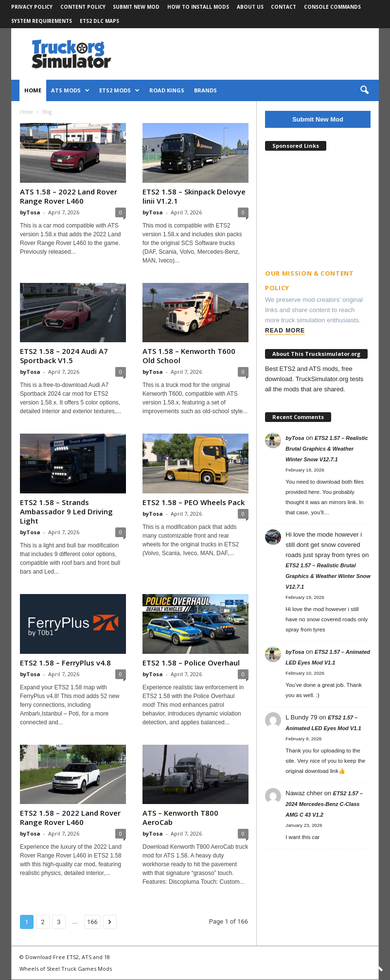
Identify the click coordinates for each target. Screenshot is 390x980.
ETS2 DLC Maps (99, 21)
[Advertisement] (318, 204)
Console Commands (332, 7)
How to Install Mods (198, 7)
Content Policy (83, 7)
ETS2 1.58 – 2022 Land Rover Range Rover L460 (70, 817)
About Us (250, 7)
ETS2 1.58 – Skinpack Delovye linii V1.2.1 (194, 196)
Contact (284, 7)
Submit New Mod (136, 7)
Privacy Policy (32, 7)
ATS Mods (70, 90)
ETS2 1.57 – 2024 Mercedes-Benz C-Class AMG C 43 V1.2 (324, 804)
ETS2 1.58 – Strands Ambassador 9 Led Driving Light (66, 511)
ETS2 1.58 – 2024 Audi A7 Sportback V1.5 (64, 356)
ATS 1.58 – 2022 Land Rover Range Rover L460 (69, 196)
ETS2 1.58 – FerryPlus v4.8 (65, 663)
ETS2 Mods (119, 90)
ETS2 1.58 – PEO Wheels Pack (194, 502)
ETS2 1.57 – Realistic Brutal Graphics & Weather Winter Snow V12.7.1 (327, 449)
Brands (205, 90)
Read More (285, 331)
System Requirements (42, 21)
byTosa (30, 212)
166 (92, 922)
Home (33, 90)
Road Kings (167, 90)
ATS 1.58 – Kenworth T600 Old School (189, 356)
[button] (364, 90)
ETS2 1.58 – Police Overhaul (191, 663)
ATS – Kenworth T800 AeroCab (180, 817)
